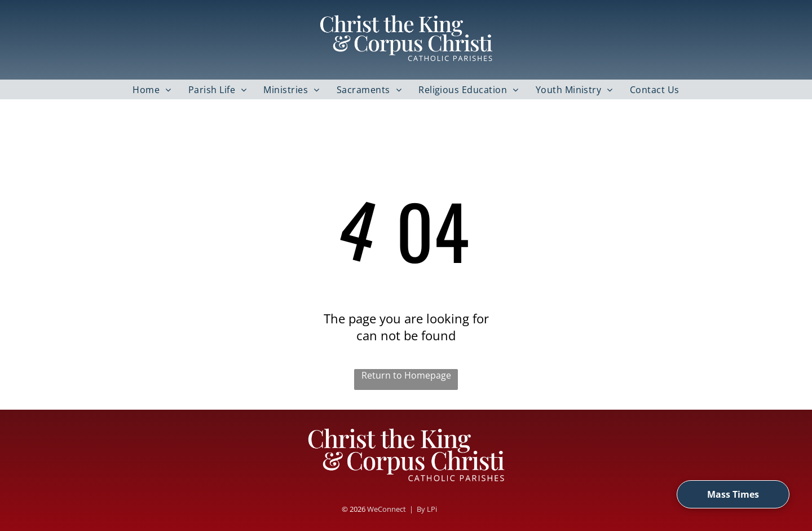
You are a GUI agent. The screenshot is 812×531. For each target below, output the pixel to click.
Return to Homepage (406, 375)
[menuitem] (152, 90)
